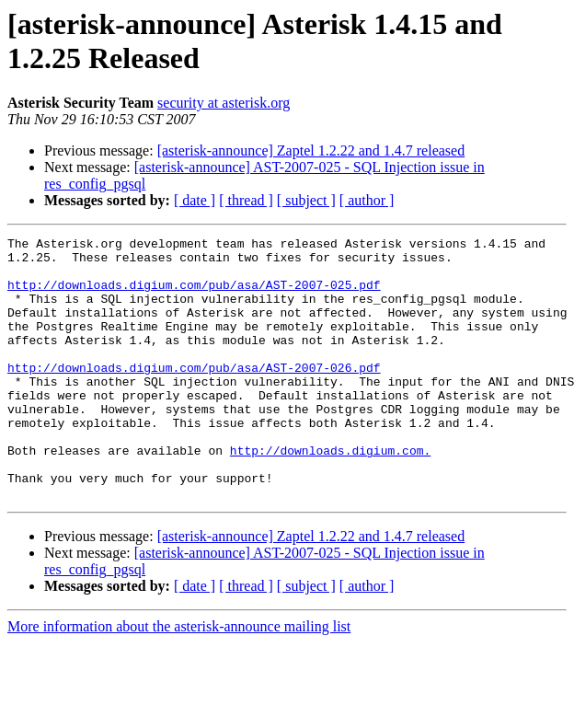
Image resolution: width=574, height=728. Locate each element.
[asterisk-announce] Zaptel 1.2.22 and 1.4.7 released (311, 150)
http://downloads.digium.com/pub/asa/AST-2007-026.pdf (194, 395)
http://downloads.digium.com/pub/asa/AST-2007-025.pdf (194, 295)
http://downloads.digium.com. (330, 494)
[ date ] (195, 200)
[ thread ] (246, 200)
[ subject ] (306, 200)
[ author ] (367, 200)
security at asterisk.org (224, 103)
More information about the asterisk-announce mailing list (179, 679)
